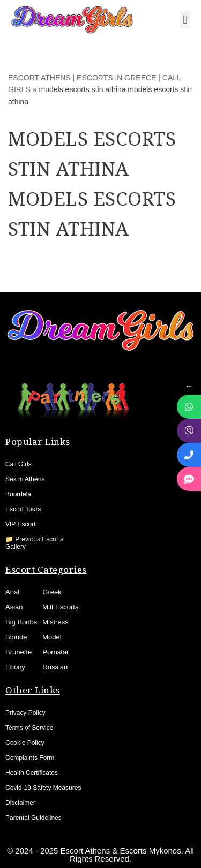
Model (52, 637)
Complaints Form (30, 758)
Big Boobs (21, 622)
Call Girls (18, 464)
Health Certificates (32, 773)
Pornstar (55, 652)
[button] (185, 20)
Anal (12, 592)
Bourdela (18, 494)
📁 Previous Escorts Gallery (34, 543)
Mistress (55, 622)
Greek (52, 592)
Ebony (15, 667)
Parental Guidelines (33, 818)
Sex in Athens (25, 479)
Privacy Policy (25, 713)
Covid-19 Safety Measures (43, 788)
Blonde (16, 637)
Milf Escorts (60, 607)
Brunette (18, 652)
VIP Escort (20, 524)
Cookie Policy (25, 743)
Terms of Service (29, 728)
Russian (55, 667)
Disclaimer (20, 803)
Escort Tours (23, 509)
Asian (14, 607)
